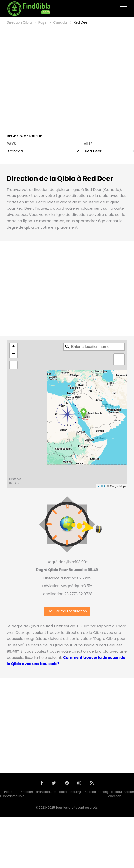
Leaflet (101, 486)
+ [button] (13, 347)
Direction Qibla (25, 794)
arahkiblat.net (46, 792)
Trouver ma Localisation (67, 611)
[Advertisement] (46, 79)
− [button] (13, 354)
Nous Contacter (9, 794)
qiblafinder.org (70, 792)
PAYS (11, 144)
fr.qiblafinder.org (96, 792)
